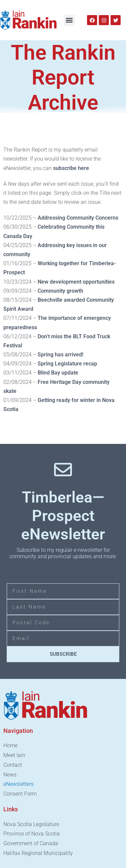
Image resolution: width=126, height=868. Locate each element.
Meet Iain (14, 755)
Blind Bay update (58, 373)
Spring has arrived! (60, 355)
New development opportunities (76, 282)
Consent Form (20, 794)
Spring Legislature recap (67, 364)
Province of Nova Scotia (32, 834)
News (10, 775)
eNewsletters (18, 784)
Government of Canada (31, 843)
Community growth (60, 291)
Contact (13, 765)
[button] (69, 20)
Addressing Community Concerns (78, 218)
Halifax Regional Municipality (38, 853)
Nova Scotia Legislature (31, 824)
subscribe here (71, 168)
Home (10, 745)
